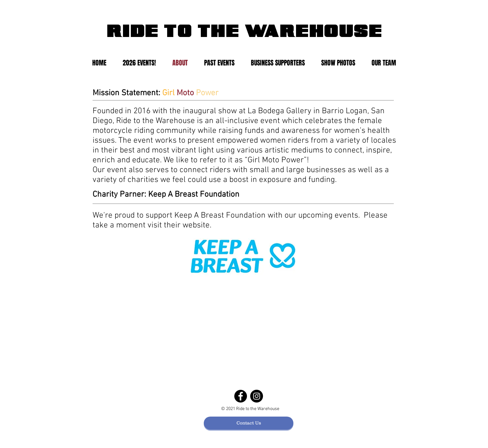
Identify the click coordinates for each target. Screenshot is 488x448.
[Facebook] (241, 396)
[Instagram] (257, 396)
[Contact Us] (249, 423)
